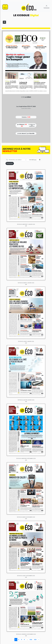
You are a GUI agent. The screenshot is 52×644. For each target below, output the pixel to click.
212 (35, 640)
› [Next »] (39, 640)
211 (31, 640)
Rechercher (10, 163)
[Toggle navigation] (4, 22)
